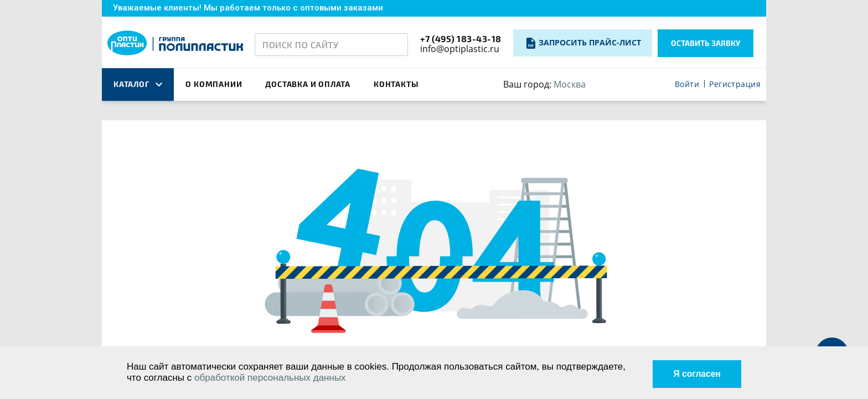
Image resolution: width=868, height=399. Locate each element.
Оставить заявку (706, 43)
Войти (687, 85)
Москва (570, 84)
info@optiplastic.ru (460, 49)
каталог (138, 84)
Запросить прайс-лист (590, 42)
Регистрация (735, 85)
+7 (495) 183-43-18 (461, 39)
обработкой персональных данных (270, 378)
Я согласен (693, 372)
